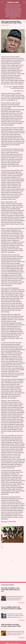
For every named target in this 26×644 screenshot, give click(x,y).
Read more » (22, 603)
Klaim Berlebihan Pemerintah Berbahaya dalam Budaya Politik (11, 625)
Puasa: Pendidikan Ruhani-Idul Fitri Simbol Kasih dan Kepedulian (11, 608)
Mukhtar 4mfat (13, 2)
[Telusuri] (24, 3)
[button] (24, 22)
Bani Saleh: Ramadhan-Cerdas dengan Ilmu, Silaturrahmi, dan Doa (10, 590)
